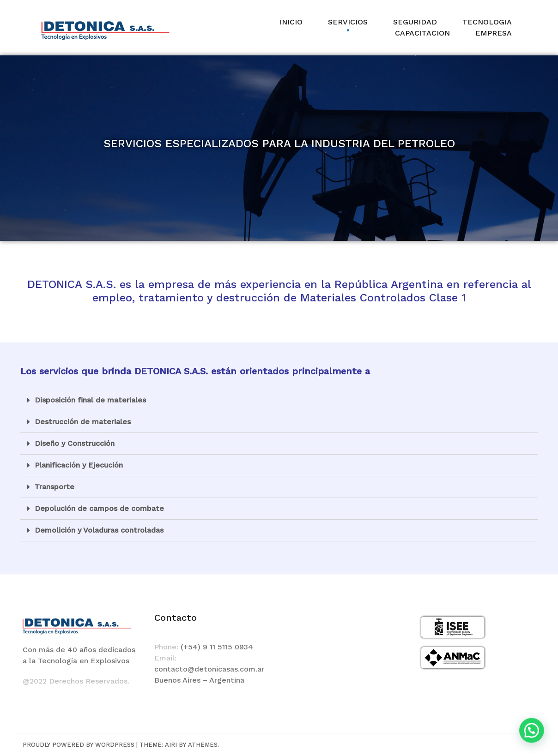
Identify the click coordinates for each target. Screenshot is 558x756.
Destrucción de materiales (83, 422)
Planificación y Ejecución (79, 465)
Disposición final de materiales (90, 400)
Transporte (55, 487)
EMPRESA (494, 33)
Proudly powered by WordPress (79, 745)
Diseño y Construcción (75, 443)
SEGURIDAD (415, 22)
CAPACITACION (422, 33)
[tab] (279, 400)
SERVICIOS (348, 22)
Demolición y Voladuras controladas (99, 530)
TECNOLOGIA (487, 22)
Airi (171, 745)
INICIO (291, 22)
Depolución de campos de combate (99, 508)
